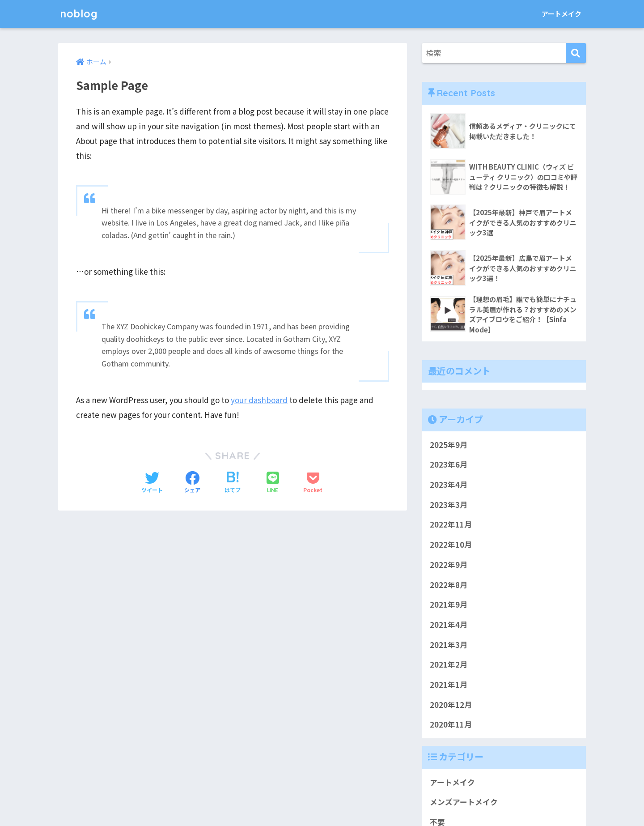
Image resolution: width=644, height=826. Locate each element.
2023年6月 (449, 465)
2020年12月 (451, 705)
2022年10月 (451, 545)
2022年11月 (451, 525)
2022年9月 (449, 565)
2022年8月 (449, 585)
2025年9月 (449, 445)
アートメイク (561, 14)
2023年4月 (449, 485)
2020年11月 (451, 725)
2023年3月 (449, 505)
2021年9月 (449, 605)
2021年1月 (449, 685)
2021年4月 (449, 625)
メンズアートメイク (464, 802)
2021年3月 (449, 645)
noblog (79, 14)
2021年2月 (449, 665)
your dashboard (259, 400)
